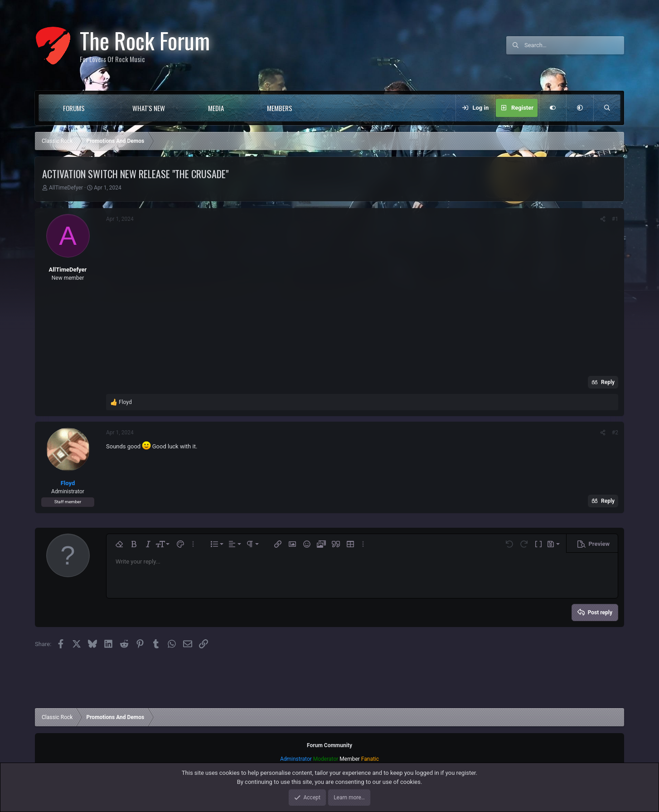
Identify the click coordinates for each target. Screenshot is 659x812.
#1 (615, 219)
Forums (74, 108)
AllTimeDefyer (66, 188)
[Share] (603, 219)
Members (280, 108)
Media (216, 108)
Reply (608, 382)
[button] (103, 108)
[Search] (574, 45)
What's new (149, 108)
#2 (615, 433)
